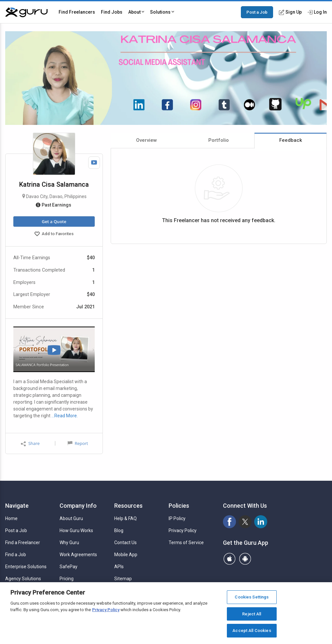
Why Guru (69, 543)
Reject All (252, 614)
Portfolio (219, 140)
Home (11, 518)
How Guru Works (76, 530)
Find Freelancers (77, 12)
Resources (128, 506)
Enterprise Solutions (26, 567)
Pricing (67, 579)
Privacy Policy (183, 530)
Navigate (17, 506)
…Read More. (65, 416)
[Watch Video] (94, 163)
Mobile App (126, 555)
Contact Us (125, 543)
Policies (179, 506)
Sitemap (123, 579)
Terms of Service (186, 543)
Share (30, 443)
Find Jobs (112, 12)
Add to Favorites (54, 235)
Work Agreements (78, 555)
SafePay (69, 567)
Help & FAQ (125, 518)
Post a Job (257, 12)
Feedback (291, 140)
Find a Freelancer (23, 543)
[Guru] (26, 12)
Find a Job (16, 555)
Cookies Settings (252, 597)
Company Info (78, 506)
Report (78, 443)
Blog (119, 530)
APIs (119, 567)
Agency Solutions (23, 579)
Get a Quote (54, 221)
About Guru (71, 518)
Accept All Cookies (252, 631)
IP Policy (177, 518)
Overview (146, 140)
